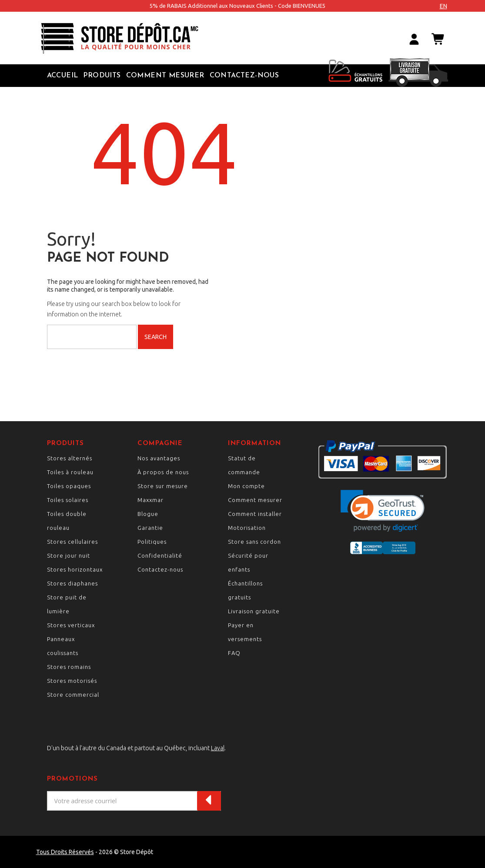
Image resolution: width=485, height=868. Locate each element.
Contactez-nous (244, 76)
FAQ (234, 653)
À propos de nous (163, 472)
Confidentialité (160, 555)
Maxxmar (151, 500)
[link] (383, 511)
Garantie (150, 528)
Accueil (63, 76)
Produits (102, 76)
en (443, 6)
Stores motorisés (72, 681)
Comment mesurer (255, 500)
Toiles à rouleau (70, 472)
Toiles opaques (69, 486)
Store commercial (73, 695)
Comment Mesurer (165, 76)
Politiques (152, 542)
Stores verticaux (71, 625)
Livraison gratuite (254, 611)
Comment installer (255, 514)
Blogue (148, 514)
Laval (218, 748)
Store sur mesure (163, 486)
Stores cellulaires (72, 542)
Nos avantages (159, 458)
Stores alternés (70, 458)
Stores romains (69, 667)
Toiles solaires (68, 500)
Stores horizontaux (75, 569)
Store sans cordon (254, 542)
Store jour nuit (69, 555)
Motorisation (247, 528)
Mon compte (246, 486)
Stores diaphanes (72, 583)
